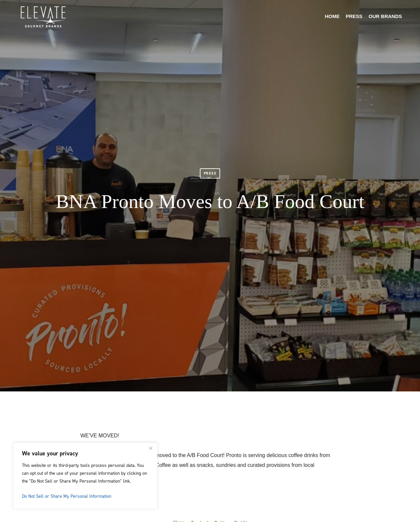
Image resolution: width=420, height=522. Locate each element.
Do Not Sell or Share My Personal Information (67, 496)
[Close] (151, 448)
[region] (85, 476)
